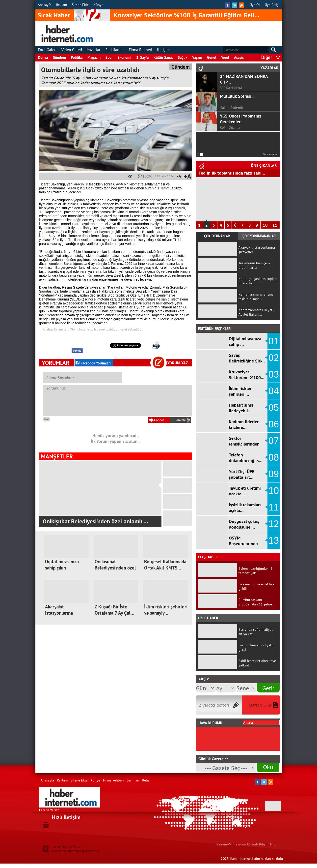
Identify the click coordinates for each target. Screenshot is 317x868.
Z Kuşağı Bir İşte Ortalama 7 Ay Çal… (114, 610)
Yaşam (197, 57)
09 (274, 474)
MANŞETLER (57, 456)
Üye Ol (255, 5)
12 (274, 524)
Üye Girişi (272, 5)
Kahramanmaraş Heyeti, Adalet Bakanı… (256, 312)
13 (274, 540)
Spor (109, 57)
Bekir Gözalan (230, 128)
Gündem (59, 57)
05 (274, 408)
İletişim (163, 50)
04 (274, 391)
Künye (98, 5)
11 (275, 225)
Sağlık (183, 57)
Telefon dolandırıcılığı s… (246, 458)
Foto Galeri (47, 50)
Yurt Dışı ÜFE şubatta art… (241, 474)
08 (274, 457)
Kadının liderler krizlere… (244, 424)
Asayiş (239, 57)
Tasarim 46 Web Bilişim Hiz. (255, 844)
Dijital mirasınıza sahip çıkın (62, 565)
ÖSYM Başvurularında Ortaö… (243, 544)
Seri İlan (133, 780)
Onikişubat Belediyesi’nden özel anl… (115, 568)
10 (265, 225)
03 (274, 374)
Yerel (225, 57)
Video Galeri (72, 50)
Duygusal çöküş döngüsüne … (244, 524)
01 (274, 341)
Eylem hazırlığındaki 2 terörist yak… (255, 571)
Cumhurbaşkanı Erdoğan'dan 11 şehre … (257, 602)
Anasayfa (45, 5)
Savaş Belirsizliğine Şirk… (248, 358)
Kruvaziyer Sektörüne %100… (247, 375)
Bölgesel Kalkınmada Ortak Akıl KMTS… (165, 565)
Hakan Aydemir (231, 108)
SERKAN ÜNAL (231, 88)
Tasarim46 (223, 844)
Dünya (43, 57)
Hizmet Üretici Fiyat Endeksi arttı (230, 173)
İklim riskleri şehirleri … (241, 391)
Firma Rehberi (140, 50)
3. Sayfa (142, 57)
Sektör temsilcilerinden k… (244, 444)
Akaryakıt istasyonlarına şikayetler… (59, 613)
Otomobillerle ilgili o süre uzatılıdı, (93, 329)
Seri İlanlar (115, 50)
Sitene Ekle (80, 5)
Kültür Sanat (163, 57)
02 (274, 358)
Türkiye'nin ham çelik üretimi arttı (254, 265)
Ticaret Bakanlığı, (129, 329)
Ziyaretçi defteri (214, 705)
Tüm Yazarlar (270, 154)
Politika (77, 57)
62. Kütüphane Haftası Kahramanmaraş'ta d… (100, 521)
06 (274, 424)
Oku (268, 767)
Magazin (94, 57)
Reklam (62, 5)
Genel (212, 57)
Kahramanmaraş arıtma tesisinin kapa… (256, 297)
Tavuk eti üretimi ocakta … (245, 491)
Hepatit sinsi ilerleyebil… (241, 408)
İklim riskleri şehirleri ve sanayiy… (166, 610)
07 (274, 441)
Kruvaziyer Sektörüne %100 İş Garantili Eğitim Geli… (187, 15)
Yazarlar (94, 50)
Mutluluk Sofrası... (237, 96)
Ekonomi (124, 57)
